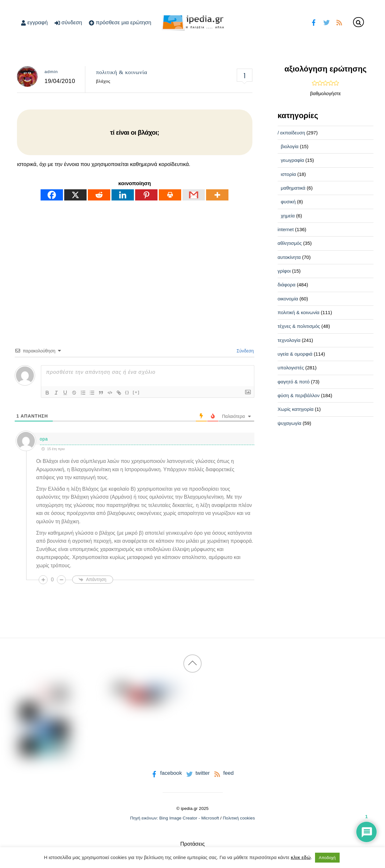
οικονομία (288, 299)
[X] (75, 195)
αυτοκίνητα (289, 257)
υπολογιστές (291, 368)
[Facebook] (52, 195)
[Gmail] (194, 195)
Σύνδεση (245, 351)
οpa (44, 439)
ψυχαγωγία (289, 423)
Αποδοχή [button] (327, 858)
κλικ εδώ (301, 857)
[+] (136, 392)
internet (286, 229)
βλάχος (103, 81)
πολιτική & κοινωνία (122, 72)
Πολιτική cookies (239, 818)
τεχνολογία (289, 340)
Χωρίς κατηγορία (296, 409)
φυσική (288, 202)
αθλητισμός (290, 243)
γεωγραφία (293, 160)
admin (51, 72)
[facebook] (314, 22)
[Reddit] (99, 195)
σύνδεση (68, 23)
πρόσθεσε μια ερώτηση (120, 23)
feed (223, 773)
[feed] (339, 22)
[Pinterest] (146, 195)
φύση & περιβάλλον (299, 395)
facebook (166, 773)
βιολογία (290, 146)
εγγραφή (34, 23)
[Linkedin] (123, 195)
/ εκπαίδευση (291, 133)
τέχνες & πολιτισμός (299, 326)
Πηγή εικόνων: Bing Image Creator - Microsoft (174, 818)
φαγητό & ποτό (294, 382)
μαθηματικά (293, 188)
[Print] (170, 195)
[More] (217, 195)
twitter (197, 773)
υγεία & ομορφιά (295, 354)
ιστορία (289, 174)
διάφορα (287, 285)
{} (127, 392)
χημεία (288, 216)
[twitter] (326, 22)
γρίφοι (284, 271)
